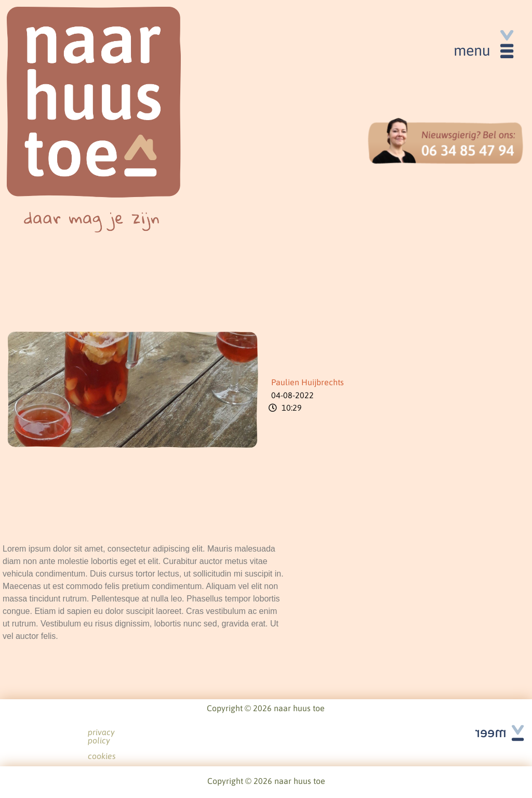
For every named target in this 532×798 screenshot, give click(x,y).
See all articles (493, 721)
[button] (483, 48)
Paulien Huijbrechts (308, 382)
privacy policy (245, 732)
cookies (298, 732)
